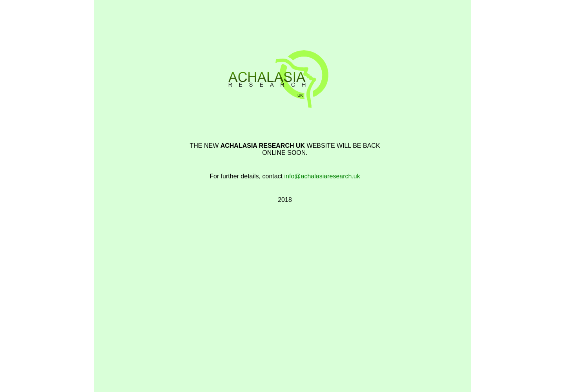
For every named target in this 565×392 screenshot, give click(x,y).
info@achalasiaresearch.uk (322, 176)
